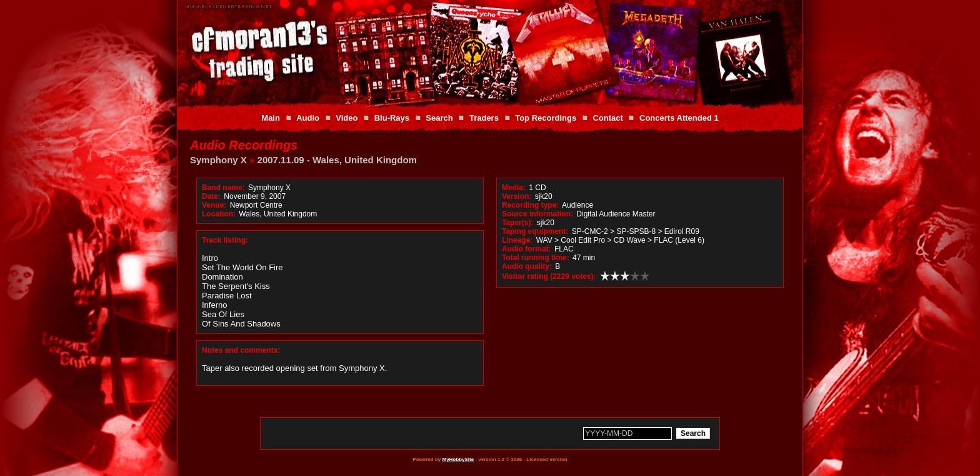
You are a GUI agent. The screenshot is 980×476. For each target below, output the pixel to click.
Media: (514, 188)
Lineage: (517, 240)
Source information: (537, 214)
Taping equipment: (535, 231)
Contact (607, 118)
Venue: (214, 205)
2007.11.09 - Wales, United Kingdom (337, 160)
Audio (308, 118)
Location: (219, 214)
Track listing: (225, 240)
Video (347, 118)
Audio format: (527, 249)
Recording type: (530, 205)
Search (439, 118)
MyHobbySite (458, 459)
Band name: (223, 188)
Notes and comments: (241, 350)
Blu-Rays (392, 118)
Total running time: (536, 258)
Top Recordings (546, 118)
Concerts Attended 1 (679, 118)
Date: (211, 196)
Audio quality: (527, 266)
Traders (484, 118)
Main (271, 118)
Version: (517, 196)
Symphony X (218, 160)
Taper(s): (517, 223)
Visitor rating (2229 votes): (549, 276)
